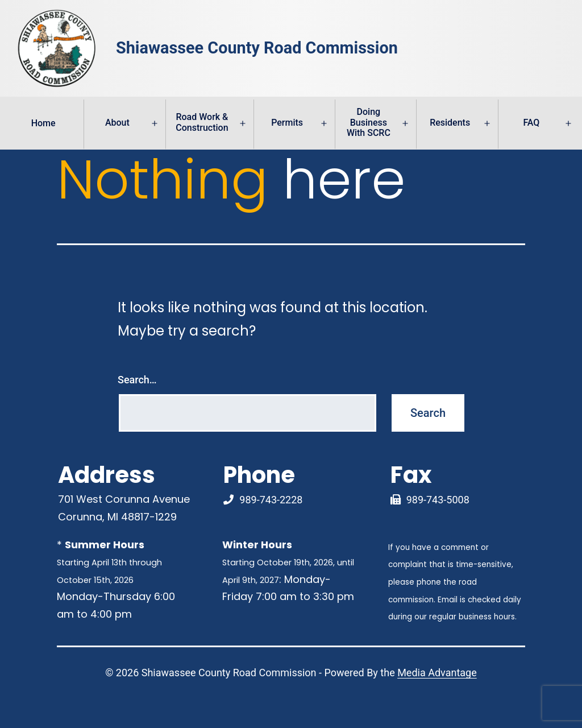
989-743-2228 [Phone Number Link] (271, 500)
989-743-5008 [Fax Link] (438, 500)
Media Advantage (437, 673)
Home (43, 123)
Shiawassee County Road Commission (257, 48)
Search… (137, 380)
